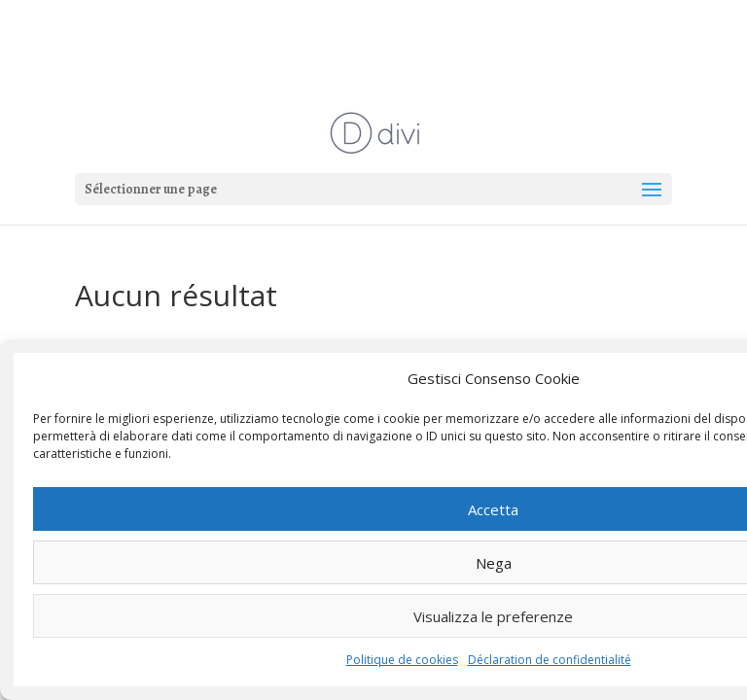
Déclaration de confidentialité (550, 660)
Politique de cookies (402, 660)
